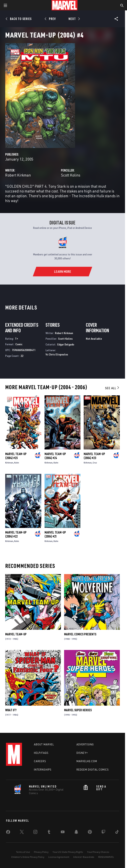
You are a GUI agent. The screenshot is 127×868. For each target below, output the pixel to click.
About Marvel (44, 744)
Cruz (95, 463)
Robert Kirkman (18, 175)
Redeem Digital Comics (93, 770)
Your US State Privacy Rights (68, 852)
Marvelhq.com (87, 761)
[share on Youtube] (63, 833)
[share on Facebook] (8, 833)
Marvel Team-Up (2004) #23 (94, 456)
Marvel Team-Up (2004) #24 (55, 456)
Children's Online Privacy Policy (28, 857)
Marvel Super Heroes (78, 710)
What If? (11, 710)
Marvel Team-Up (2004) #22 (16, 534)
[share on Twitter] (22, 833)
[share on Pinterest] (90, 833)
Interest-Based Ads (84, 857)
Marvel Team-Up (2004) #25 (16, 456)
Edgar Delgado (66, 344)
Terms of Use (23, 852)
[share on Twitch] (103, 833)
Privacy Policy (41, 852)
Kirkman (9, 463)
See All (112, 388)
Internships (43, 770)
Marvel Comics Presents (80, 634)
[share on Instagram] (35, 833)
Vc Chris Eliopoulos (57, 354)
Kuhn (17, 463)
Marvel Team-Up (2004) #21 (55, 534)
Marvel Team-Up (16, 634)
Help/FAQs (41, 753)
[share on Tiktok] (117, 833)
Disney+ (82, 753)
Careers (40, 761)
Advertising (85, 744)
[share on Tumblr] (49, 833)
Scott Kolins (71, 175)
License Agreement (59, 857)
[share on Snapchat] (76, 833)
